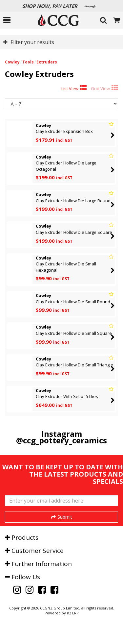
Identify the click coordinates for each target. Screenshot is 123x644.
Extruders (47, 62)
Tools (28, 62)
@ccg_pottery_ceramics (61, 440)
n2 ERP (73, 631)
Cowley (12, 62)
